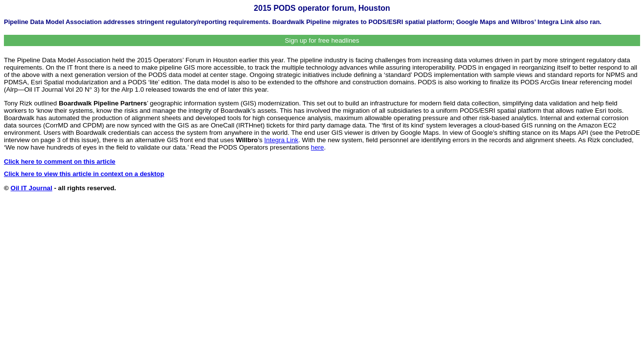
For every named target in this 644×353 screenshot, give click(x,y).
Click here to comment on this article (60, 162)
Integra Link (282, 140)
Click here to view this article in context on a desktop (84, 174)
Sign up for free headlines (322, 40)
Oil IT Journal (32, 188)
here (318, 147)
